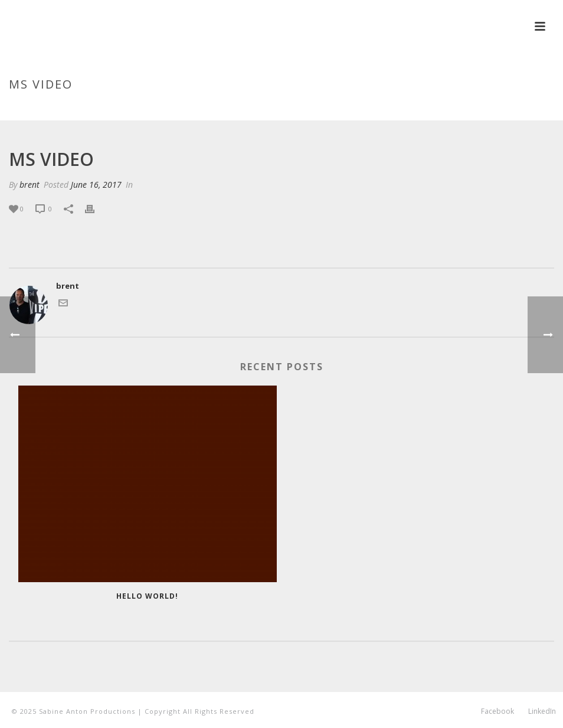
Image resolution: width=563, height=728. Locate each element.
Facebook (497, 711)
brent (30, 185)
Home (435, 109)
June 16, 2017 (96, 185)
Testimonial (477, 109)
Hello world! (147, 596)
